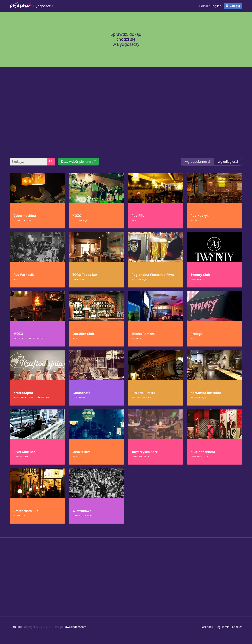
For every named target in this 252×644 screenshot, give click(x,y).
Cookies (237, 627)
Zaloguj (235, 6)
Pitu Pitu (16, 627)
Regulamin (223, 627)
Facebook (207, 627)
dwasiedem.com (76, 627)
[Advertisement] (126, 118)
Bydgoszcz (42, 6)
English (216, 6)
